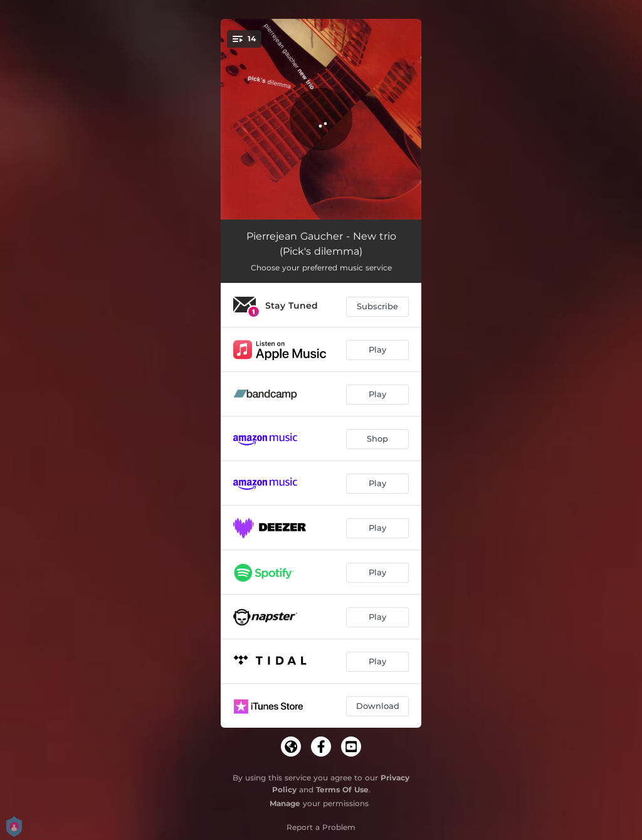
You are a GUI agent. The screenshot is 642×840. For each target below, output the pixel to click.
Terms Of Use (342, 789)
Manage (285, 803)
